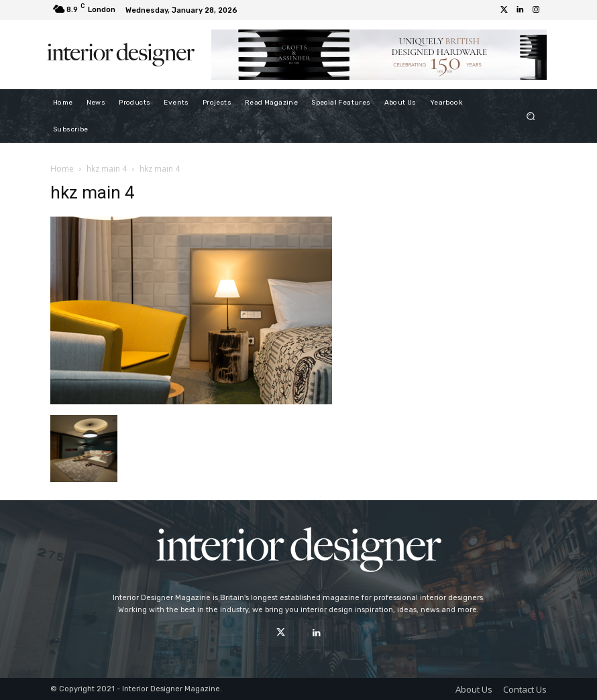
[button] (531, 116)
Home (62, 169)
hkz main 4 (107, 169)
